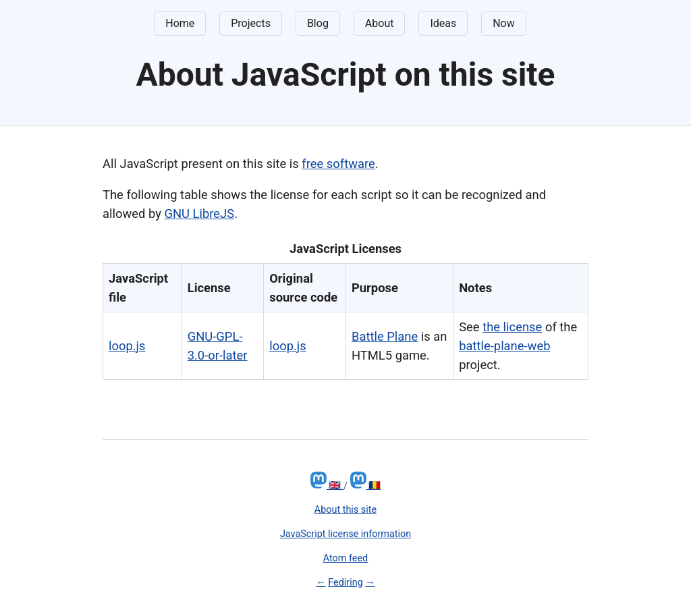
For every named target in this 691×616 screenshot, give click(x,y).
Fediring (345, 583)
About (380, 23)
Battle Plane (385, 336)
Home (180, 23)
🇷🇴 (366, 485)
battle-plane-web (504, 346)
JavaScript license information (345, 534)
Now (504, 23)
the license (512, 327)
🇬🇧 (327, 485)
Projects (251, 23)
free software (338, 164)
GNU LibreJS (199, 214)
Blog (318, 23)
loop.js (127, 346)
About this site (345, 510)
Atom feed (345, 558)
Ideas (443, 23)
